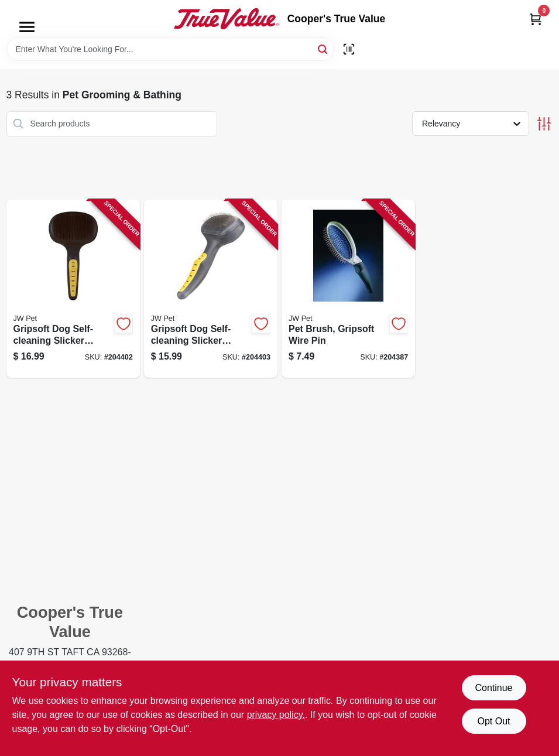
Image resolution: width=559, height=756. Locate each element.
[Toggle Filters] (544, 124)
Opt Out (493, 721)
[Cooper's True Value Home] (227, 19)
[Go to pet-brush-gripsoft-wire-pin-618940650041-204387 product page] (348, 289)
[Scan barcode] (349, 49)
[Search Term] (170, 49)
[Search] (323, 48)
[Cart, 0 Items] (536, 19)
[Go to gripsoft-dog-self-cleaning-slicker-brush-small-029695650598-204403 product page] (211, 289)
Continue (493, 688)
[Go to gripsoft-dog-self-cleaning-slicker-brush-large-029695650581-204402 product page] (73, 289)
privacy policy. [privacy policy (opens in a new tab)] (276, 715)
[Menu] (27, 27)
